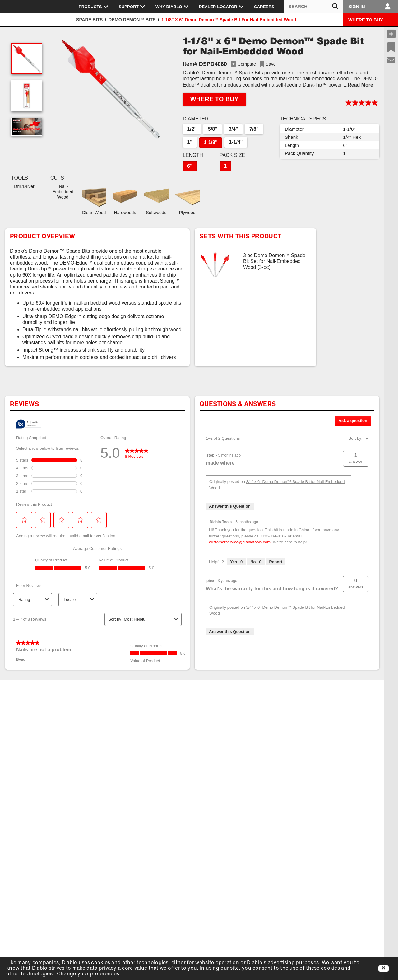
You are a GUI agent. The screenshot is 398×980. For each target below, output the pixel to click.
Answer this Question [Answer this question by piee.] (230, 632)
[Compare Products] (391, 34)
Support (132, 7)
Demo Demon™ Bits (132, 20)
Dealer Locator (222, 7)
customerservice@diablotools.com (240, 542)
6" (190, 166)
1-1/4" (236, 142)
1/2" (192, 129)
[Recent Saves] (391, 47)
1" (190, 142)
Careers (264, 7)
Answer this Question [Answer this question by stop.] (230, 506)
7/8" (254, 129)
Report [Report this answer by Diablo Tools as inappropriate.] (276, 562)
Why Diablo (172, 7)
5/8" (213, 129)
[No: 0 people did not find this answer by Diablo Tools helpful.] (256, 562)
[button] (111, 89)
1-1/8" (211, 142)
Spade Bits (89, 20)
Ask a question (353, 421)
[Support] (391, 60)
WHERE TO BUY (366, 20)
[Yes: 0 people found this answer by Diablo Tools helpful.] (236, 562)
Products (94, 7)
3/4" (233, 129)
